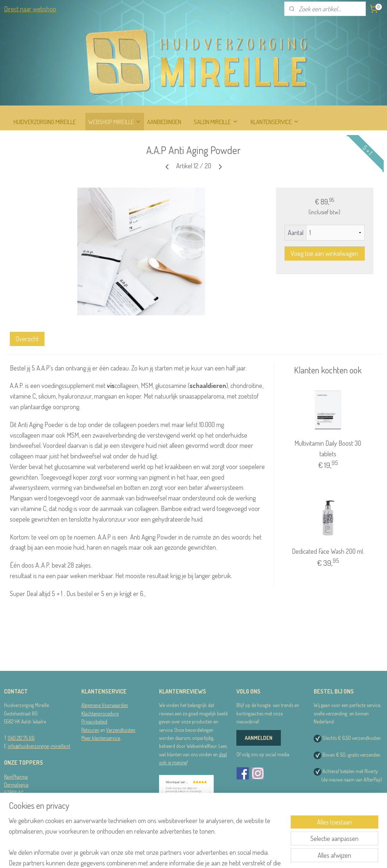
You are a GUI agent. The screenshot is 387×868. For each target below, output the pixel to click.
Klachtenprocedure (100, 713)
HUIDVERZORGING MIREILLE (45, 122)
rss (193, 854)
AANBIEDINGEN (164, 122)
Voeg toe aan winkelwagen (324, 254)
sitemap (181, 854)
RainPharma (16, 777)
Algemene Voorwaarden (105, 705)
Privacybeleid (94, 721)
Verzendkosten (121, 730)
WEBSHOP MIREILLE (115, 122)
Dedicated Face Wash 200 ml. (328, 552)
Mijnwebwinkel (263, 854)
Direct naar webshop (30, 9)
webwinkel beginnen (214, 854)
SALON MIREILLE (216, 122)
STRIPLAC (14, 793)
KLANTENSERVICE (275, 122)
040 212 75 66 (21, 738)
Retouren (90, 730)
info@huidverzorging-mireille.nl (39, 746)
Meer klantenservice (101, 738)
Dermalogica (16, 785)
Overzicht (27, 339)
